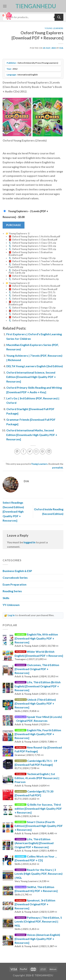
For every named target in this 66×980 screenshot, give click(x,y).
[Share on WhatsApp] (17, 452)
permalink (57, 468)
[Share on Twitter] (30, 452)
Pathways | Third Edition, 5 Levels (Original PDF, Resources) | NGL (38, 921)
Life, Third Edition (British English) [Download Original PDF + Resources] (38, 686)
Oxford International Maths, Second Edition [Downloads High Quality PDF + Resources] (32, 435)
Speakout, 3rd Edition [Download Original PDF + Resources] (35, 904)
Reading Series (12, 591)
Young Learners (54, 28)
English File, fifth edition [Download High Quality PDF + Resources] (36, 638)
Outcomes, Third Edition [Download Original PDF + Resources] (37, 669)
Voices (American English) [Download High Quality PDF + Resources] (37, 939)
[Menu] (5, 6)
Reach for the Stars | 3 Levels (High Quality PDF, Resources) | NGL (39, 874)
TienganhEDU (33, 6)
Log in (11, 615)
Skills (6, 598)
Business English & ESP (17, 571)
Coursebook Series (15, 578)
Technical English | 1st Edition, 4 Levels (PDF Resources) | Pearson (37, 778)
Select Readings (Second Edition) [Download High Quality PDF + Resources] (13, 511)
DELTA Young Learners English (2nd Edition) (35, 366)
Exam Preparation (15, 584)
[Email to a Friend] (36, 452)
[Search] (59, 17)
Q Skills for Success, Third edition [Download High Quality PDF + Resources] (38, 808)
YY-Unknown (11, 605)
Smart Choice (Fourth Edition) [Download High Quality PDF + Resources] (39, 826)
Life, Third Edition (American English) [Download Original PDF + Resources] (34, 843)
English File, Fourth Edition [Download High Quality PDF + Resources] (38, 734)
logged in (29, 542)
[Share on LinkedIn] (49, 452)
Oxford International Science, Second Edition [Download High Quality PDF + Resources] (31, 377)
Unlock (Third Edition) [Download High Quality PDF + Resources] (35, 703)
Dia (61, 48)
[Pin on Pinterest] (43, 452)
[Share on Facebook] (23, 452)
